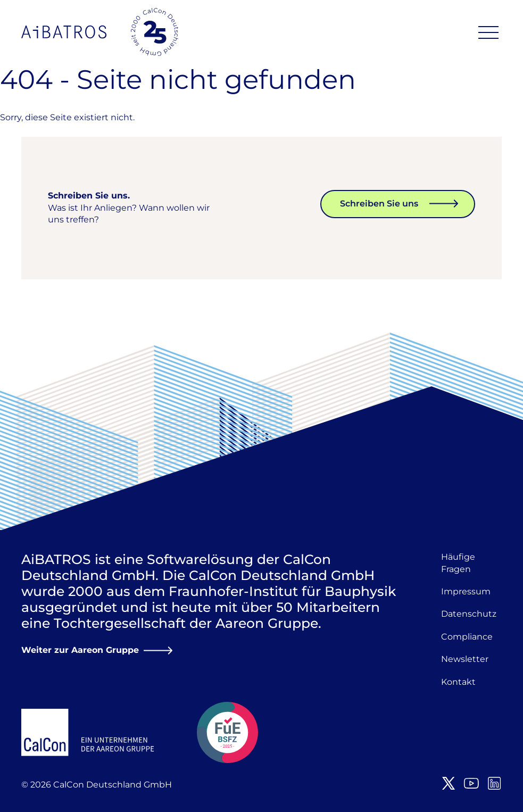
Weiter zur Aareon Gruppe (80, 650)
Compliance (467, 637)
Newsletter (465, 659)
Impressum (466, 591)
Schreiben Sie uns (379, 204)
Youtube (471, 783)
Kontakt (458, 682)
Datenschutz (469, 614)
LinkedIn (494, 783)
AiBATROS (64, 32)
